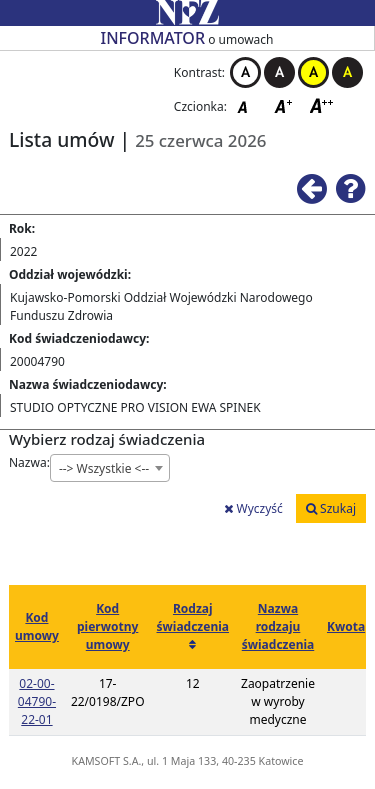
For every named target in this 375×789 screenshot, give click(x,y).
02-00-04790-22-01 (37, 701)
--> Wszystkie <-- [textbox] (104, 468)
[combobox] (110, 468)
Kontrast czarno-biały (279, 72)
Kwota (346, 626)
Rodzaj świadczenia (193, 617)
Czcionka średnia (285, 105)
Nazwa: (29, 462)
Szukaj (331, 508)
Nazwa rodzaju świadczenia (278, 626)
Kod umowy (37, 626)
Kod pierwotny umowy (107, 626)
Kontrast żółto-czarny (313, 72)
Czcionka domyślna (248, 105)
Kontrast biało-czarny (245, 72)
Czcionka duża (322, 105)
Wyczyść (253, 508)
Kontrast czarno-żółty (347, 72)
